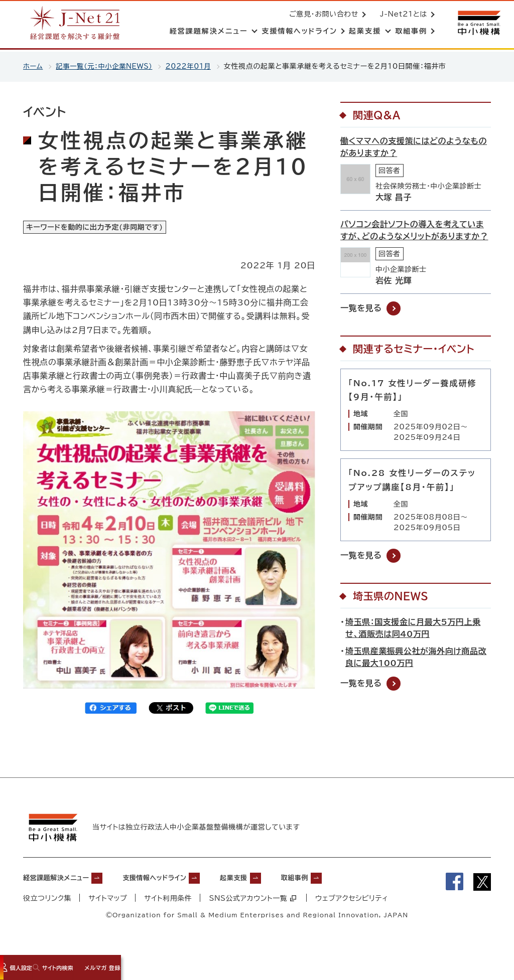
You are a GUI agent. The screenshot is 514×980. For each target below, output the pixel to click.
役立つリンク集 (47, 903)
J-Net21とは (402, 15)
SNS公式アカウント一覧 (254, 903)
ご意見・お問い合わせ (322, 15)
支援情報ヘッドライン (179, 882)
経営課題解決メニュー (63, 882)
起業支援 (271, 882)
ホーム (33, 66)
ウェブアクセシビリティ (353, 903)
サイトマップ (108, 903)
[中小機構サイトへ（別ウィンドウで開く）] (478, 24)
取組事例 (341, 882)
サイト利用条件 (169, 903)
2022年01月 (196, 66)
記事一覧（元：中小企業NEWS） (107, 66)
